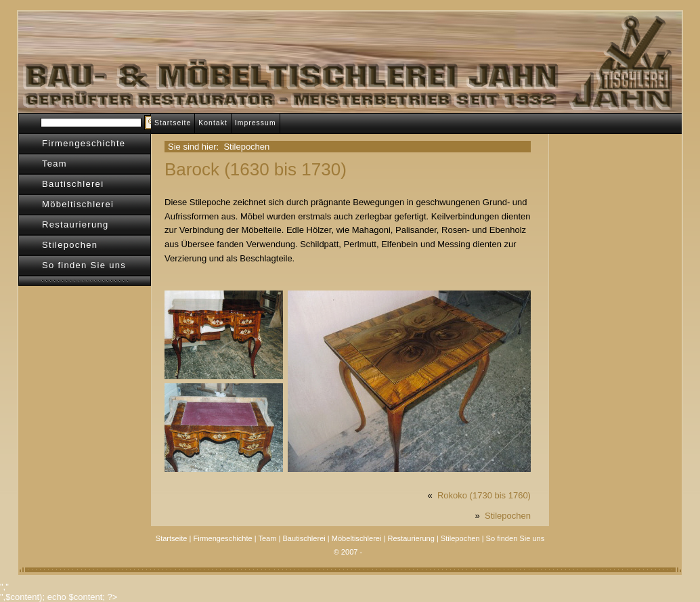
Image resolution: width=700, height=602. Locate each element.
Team (54, 164)
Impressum (256, 123)
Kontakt (213, 123)
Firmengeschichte (84, 143)
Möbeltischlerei (78, 204)
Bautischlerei (73, 184)
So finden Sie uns (84, 265)
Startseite (173, 123)
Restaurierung (75, 224)
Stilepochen (70, 245)
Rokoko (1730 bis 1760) (484, 495)
